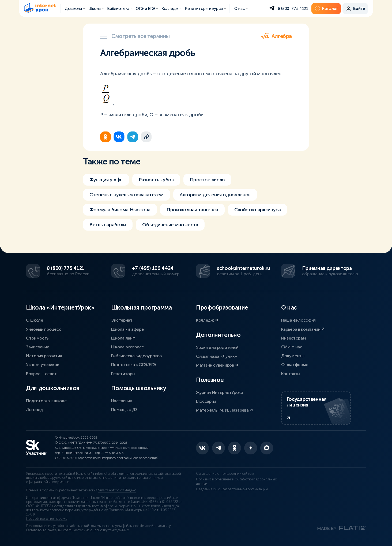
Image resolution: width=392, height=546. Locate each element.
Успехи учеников (42, 365)
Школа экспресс (128, 347)
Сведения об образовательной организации (232, 489)
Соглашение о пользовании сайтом (225, 474)
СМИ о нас (292, 347)
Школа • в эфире (127, 329)
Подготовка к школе (46, 401)
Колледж (207, 320)
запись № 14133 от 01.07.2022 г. (156, 502)
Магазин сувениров (217, 365)
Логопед (35, 410)
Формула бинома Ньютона (120, 210)
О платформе (295, 365)
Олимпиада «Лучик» (216, 356)
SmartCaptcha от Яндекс (117, 490)
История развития (44, 356)
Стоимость (37, 338)
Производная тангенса (192, 210)
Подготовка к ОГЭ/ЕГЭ (134, 365)
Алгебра (276, 36)
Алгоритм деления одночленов (215, 195)
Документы (293, 356)
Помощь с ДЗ (124, 410)
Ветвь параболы (108, 225)
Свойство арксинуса (258, 210)
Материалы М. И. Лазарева (224, 410)
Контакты (291, 374)
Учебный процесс (44, 329)
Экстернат (122, 320)
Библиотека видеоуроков (136, 356)
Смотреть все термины (135, 36)
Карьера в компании (303, 329)
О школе (35, 320)
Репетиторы (123, 374)
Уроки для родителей (217, 347)
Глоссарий (206, 401)
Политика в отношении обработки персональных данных (236, 481)
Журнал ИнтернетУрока (220, 392)
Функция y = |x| (106, 180)
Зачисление (38, 347)
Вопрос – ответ (41, 374)
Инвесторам (294, 338)
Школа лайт (123, 338)
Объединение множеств (170, 225)
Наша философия (299, 320)
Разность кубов (156, 180)
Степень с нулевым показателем (127, 195)
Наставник (122, 401)
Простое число (207, 180)
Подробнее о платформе (47, 519)
